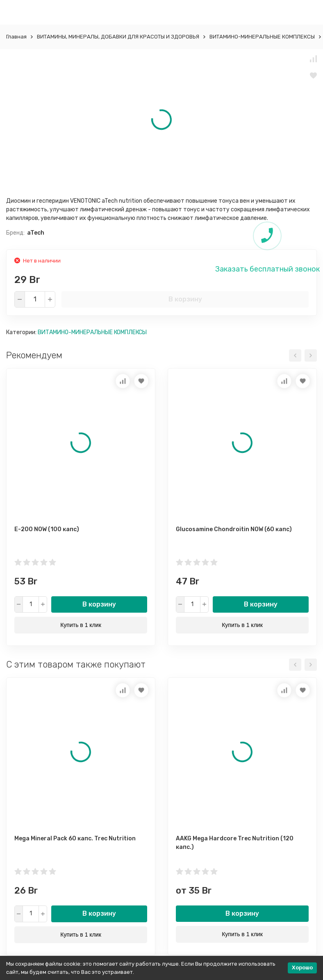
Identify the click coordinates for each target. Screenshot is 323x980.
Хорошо (302, 968)
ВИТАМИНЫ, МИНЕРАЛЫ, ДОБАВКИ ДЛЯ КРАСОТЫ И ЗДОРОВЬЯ (118, 37)
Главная (16, 37)
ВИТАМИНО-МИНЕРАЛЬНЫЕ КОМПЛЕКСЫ (262, 37)
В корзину (185, 299)
